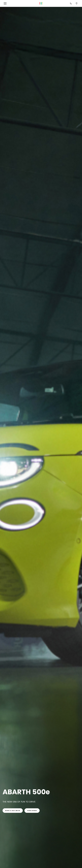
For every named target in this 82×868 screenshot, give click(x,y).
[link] (13, 810)
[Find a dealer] (77, 3)
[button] (6, 3)
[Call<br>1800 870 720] (71, 3)
